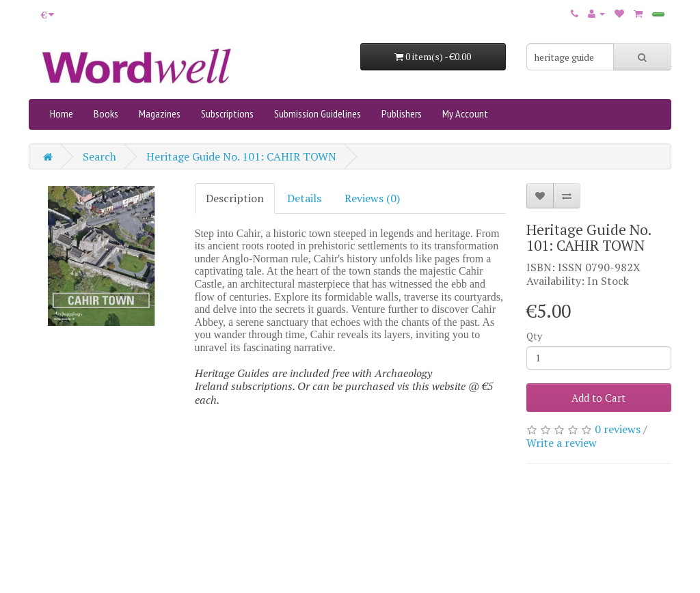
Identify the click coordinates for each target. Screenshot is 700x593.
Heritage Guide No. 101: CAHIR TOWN (241, 156)
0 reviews (618, 429)
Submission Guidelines (318, 113)
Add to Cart (598, 398)
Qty (534, 336)
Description (235, 198)
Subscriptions (227, 113)
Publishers (402, 113)
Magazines (160, 113)
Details (304, 198)
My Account (465, 113)
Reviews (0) (372, 198)
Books (106, 113)
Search (99, 156)
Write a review (562, 443)
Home (62, 113)
